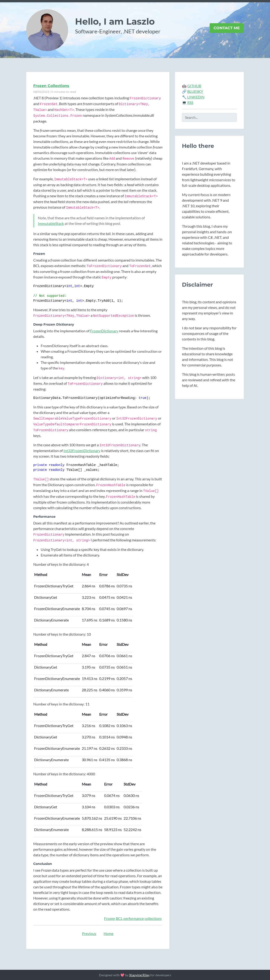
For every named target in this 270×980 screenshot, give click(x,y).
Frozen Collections (51, 86)
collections (153, 918)
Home (109, 933)
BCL (119, 918)
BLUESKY (195, 91)
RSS (190, 102)
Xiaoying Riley (139, 975)
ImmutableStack (51, 223)
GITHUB (194, 86)
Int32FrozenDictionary (82, 451)
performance (134, 918)
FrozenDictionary (104, 331)
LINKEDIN (196, 97)
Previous (89, 933)
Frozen (110, 918)
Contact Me (227, 28)
